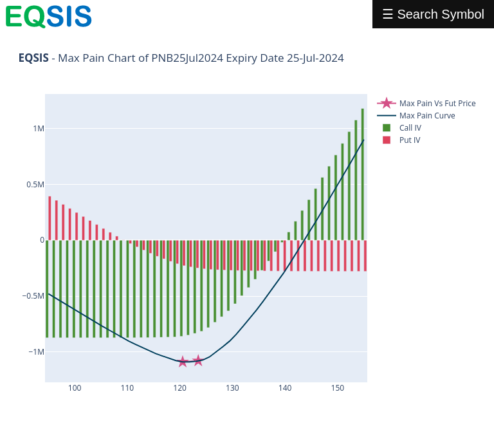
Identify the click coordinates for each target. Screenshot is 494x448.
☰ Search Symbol (433, 14)
